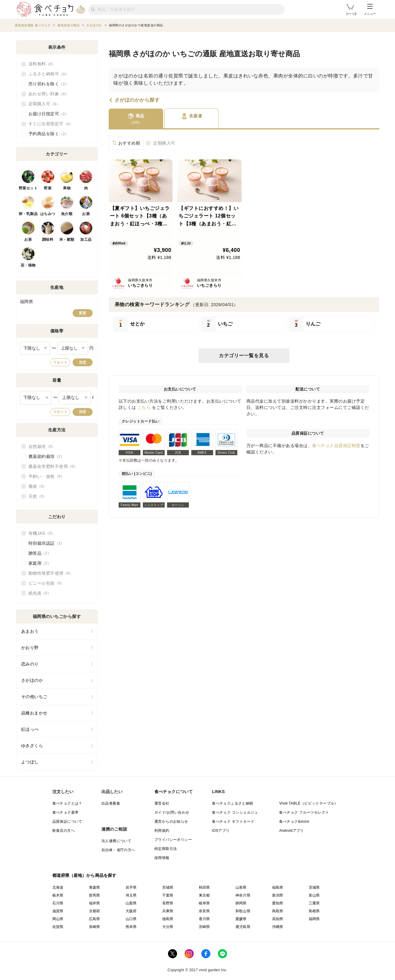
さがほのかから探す (137, 100)
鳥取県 (278, 911)
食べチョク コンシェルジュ (235, 812)
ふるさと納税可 (49, 74)
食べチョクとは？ (67, 803)
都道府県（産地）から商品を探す (84, 875)
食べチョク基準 (66, 812)
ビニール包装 (46, 583)
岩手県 (131, 887)
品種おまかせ (34, 713)
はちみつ (48, 214)
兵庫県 (168, 911)
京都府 (95, 911)
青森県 (95, 887)
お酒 (86, 214)
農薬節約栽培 (46, 456)
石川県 (58, 903)
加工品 (86, 240)
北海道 (58, 887)
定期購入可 (164, 143)
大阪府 (131, 911)
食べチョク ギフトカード (233, 822)
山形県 (241, 887)
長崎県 (95, 927)
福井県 (95, 903)
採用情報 (162, 858)
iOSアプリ (221, 831)
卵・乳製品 (28, 214)
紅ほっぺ (30, 729)
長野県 (168, 903)
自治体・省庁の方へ (118, 850)
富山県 (314, 895)
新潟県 (278, 895)
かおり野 (30, 648)
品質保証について (67, 822)
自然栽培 (42, 446)
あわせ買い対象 (49, 94)
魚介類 (67, 214)
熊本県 (131, 927)
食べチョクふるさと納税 (232, 803)
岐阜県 (204, 903)
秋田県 (204, 887)
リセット (60, 362)
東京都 (204, 895)
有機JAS (42, 533)
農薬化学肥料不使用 (53, 466)
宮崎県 (204, 927)
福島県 (278, 887)
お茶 (28, 240)
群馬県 (95, 895)
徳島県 (168, 919)
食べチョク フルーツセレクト (304, 812)
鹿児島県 (243, 927)
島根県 (314, 911)
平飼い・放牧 (46, 476)
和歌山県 (243, 911)
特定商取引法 (166, 849)
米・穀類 (67, 240)
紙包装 (40, 593)
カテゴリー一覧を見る (244, 356)
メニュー (370, 10)
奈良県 (204, 911)
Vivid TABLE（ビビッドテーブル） (308, 803)
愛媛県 (241, 919)
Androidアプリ (291, 831)
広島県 (95, 919)
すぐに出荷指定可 (51, 124)
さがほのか (32, 680)
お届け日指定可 (49, 114)
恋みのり (30, 664)
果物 (67, 188)
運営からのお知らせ (171, 822)
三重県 (314, 903)
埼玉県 (131, 895)
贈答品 (40, 553)
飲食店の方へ (64, 831)
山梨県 (131, 903)
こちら (144, 407)
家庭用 (40, 563)
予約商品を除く (49, 134)
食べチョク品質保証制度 (336, 446)
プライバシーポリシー (173, 840)
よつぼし (30, 762)
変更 (83, 313)
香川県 (204, 919)
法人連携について (116, 841)
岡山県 (58, 919)
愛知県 (278, 903)
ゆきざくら (32, 746)
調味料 (48, 240)
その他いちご (34, 697)
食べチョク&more (294, 822)
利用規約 (162, 831)
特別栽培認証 (46, 543)
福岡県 (314, 919)
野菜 (48, 188)
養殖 (38, 486)
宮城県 (168, 887)
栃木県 (58, 895)
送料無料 (42, 64)
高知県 (278, 919)
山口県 (131, 919)
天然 (38, 496)
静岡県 (241, 903)
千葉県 (168, 895)
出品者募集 (111, 803)
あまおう (30, 631)
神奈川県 (243, 895)
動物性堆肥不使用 (51, 573)
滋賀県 (58, 911)
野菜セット (28, 188)
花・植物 (28, 265)
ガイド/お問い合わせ (172, 812)
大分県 (168, 927)
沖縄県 (278, 927)
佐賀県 (58, 927)
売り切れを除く (49, 84)
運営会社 (162, 803)
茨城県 (314, 887)
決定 (83, 362)
